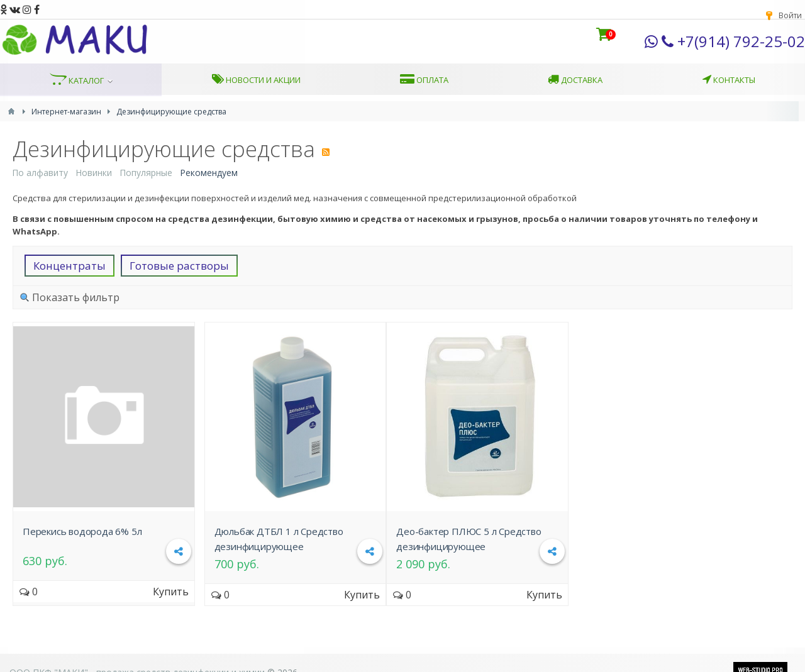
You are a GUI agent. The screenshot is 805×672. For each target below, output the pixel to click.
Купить (171, 592)
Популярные (146, 173)
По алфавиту (40, 173)
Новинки (94, 173)
